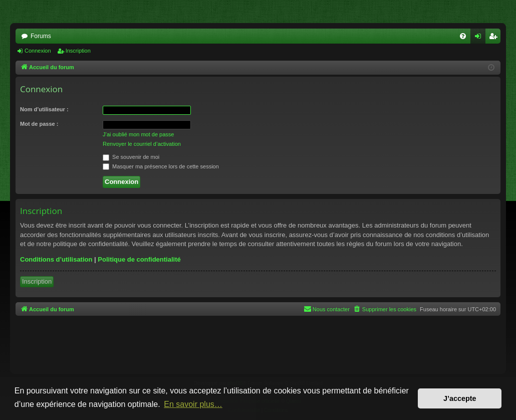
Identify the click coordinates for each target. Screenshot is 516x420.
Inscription (78, 51)
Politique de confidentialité (139, 259)
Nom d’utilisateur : (44, 109)
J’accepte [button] (460, 398)
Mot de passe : (39, 124)
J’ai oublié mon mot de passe (138, 134)
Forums (41, 36)
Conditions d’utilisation (56, 259)
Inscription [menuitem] (495, 38)
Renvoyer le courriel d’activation (142, 144)
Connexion (38, 51)
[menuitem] (463, 36)
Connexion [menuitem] (480, 38)
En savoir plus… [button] (193, 404)
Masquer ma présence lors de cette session (161, 166)
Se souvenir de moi (131, 157)
